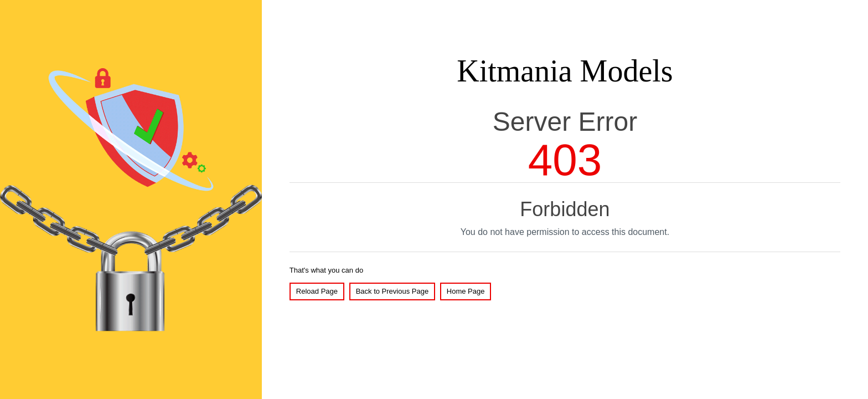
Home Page (466, 291)
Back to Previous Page (392, 291)
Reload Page (317, 291)
